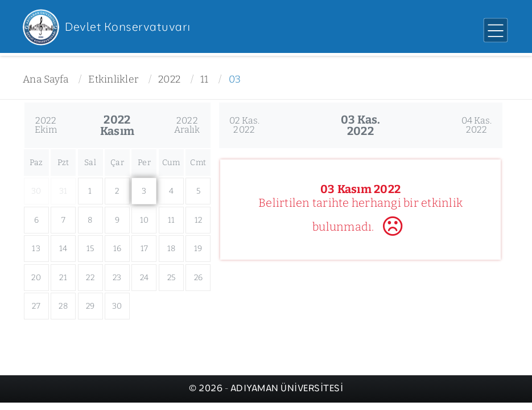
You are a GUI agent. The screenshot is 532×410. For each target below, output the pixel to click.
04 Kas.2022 (477, 125)
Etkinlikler (113, 79)
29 (90, 306)
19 (198, 249)
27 (36, 306)
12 (199, 220)
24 (145, 278)
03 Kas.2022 (361, 125)
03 (235, 79)
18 (172, 249)
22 (90, 278)
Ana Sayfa (46, 79)
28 (63, 306)
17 (145, 249)
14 (63, 249)
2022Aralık (187, 125)
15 (90, 249)
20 (36, 278)
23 (117, 278)
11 (205, 79)
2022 (169, 79)
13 (36, 249)
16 (117, 249)
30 (117, 306)
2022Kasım (117, 125)
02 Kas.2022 (245, 125)
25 (172, 278)
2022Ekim (46, 125)
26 (199, 278)
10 (145, 220)
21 (63, 278)
